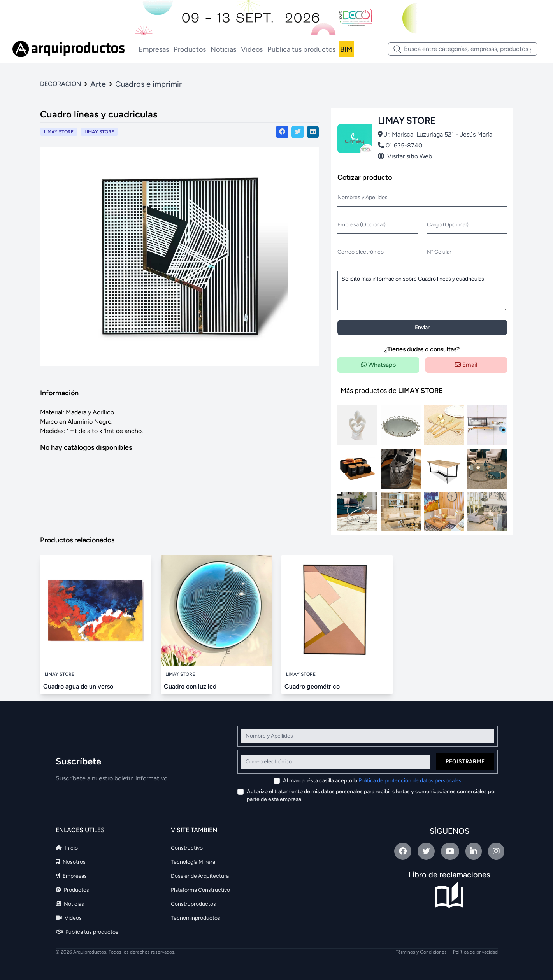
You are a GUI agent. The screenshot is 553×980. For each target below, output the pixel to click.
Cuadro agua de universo (78, 686)
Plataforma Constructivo (200, 890)
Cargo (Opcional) (448, 225)
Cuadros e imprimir (148, 84)
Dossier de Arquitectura (200, 876)
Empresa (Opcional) (362, 225)
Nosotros (71, 862)
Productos (190, 49)
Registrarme (465, 762)
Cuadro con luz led (190, 686)
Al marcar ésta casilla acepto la (372, 781)
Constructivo (187, 848)
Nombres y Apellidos (363, 197)
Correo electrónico (361, 252)
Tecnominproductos (196, 918)
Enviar (422, 327)
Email (466, 365)
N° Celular (439, 252)
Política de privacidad (475, 952)
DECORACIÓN (61, 84)
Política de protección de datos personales (410, 781)
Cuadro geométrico (312, 686)
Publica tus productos (301, 49)
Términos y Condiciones (421, 952)
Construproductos (193, 904)
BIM (346, 49)
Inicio (67, 848)
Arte (98, 84)
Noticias (223, 49)
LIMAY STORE (99, 132)
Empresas (154, 49)
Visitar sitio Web (405, 156)
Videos (252, 49)
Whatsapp (378, 365)
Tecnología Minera (193, 862)
